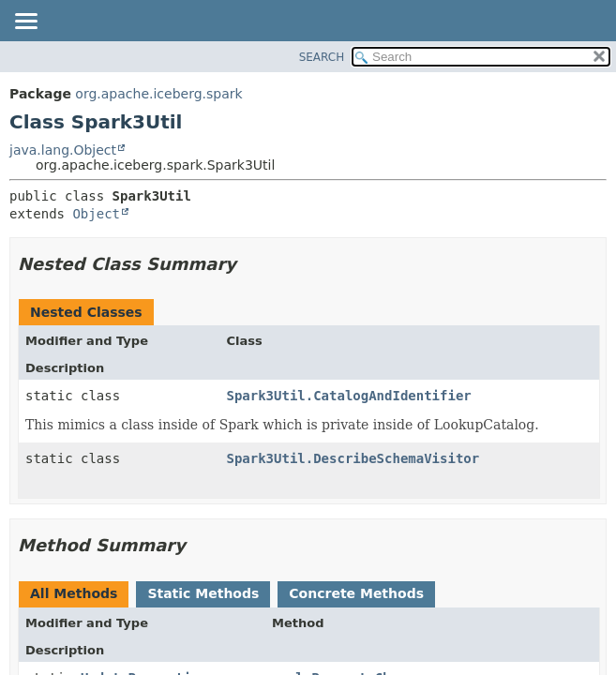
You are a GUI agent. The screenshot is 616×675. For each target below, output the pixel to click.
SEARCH (322, 57)
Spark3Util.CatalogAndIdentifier (348, 396)
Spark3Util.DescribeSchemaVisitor (353, 458)
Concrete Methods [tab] (356, 593)
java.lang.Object (63, 150)
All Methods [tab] (74, 593)
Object (96, 214)
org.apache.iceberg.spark (158, 94)
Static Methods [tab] (203, 593)
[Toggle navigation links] (25, 22)
